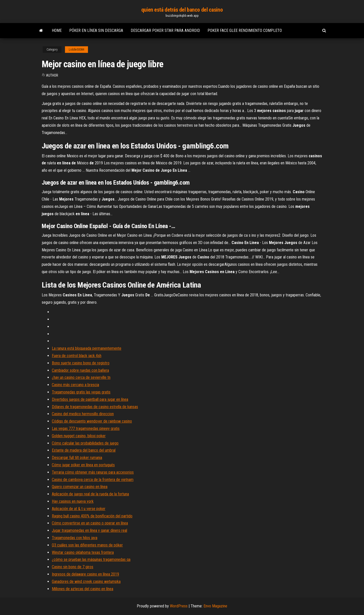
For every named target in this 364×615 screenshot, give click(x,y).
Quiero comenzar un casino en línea (80, 487)
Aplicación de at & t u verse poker (79, 509)
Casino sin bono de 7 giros (73, 567)
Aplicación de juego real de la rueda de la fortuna (90, 494)
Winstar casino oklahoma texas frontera (83, 552)
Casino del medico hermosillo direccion (83, 414)
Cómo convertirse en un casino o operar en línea (90, 523)
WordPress (179, 606)
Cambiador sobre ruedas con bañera (80, 370)
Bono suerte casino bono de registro (81, 363)
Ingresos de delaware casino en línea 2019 (85, 574)
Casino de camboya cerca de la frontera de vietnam (93, 480)
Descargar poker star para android (165, 30)
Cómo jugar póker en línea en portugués (83, 465)
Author (52, 75)
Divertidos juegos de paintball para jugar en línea (90, 399)
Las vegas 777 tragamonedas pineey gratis (86, 429)
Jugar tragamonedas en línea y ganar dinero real (89, 530)
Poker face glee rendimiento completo (245, 30)
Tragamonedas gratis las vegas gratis (81, 392)
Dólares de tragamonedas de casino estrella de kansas (95, 407)
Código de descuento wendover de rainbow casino (92, 421)
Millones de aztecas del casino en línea (83, 589)
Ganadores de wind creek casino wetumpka (86, 581)
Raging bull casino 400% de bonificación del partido (92, 516)
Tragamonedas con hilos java (75, 538)
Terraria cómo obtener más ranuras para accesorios (93, 472)
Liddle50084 (76, 50)
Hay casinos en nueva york (73, 501)
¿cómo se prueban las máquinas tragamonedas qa (91, 559)
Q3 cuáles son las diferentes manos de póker (87, 545)
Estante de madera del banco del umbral (84, 450)
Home (57, 30)
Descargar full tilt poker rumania (77, 458)
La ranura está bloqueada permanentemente (87, 348)
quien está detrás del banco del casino (182, 10)
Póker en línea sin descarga (96, 30)
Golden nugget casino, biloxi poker (79, 436)
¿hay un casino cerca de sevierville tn (81, 377)
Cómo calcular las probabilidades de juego (85, 443)
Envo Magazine (215, 606)
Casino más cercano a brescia (75, 385)
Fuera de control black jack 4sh (77, 356)
